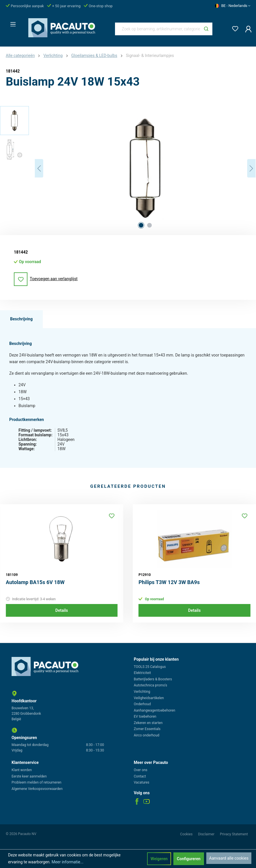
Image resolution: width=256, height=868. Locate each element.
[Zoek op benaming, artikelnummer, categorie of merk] (158, 29)
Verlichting (142, 692)
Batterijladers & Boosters (153, 679)
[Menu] (11, 23)
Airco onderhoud (146, 735)
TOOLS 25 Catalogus (150, 667)
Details (62, 610)
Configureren (189, 859)
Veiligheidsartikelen (149, 698)
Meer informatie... (67, 862)
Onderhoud (142, 704)
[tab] (21, 319)
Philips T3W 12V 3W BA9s (169, 582)
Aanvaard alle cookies (229, 858)
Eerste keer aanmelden (29, 776)
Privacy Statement (234, 834)
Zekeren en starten (148, 723)
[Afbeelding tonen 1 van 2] (141, 225)
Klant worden (22, 770)
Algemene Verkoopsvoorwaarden (37, 789)
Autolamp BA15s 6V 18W (35, 582)
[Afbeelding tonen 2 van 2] (149, 225)
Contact (140, 776)
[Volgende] (251, 168)
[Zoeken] (206, 29)
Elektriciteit (142, 673)
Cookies (187, 834)
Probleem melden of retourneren (36, 782)
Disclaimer (207, 834)
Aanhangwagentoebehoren (154, 710)
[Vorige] (39, 168)
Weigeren (159, 859)
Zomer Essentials (147, 729)
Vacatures (142, 782)
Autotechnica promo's (150, 685)
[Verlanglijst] (233, 28)
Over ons (141, 770)
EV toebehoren (145, 716)
